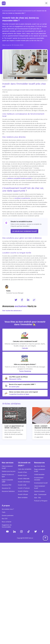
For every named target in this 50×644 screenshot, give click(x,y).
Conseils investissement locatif (26, 11)
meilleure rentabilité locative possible (20, 178)
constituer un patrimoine (22, 198)
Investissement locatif (9, 11)
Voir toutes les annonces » (12, 311)
